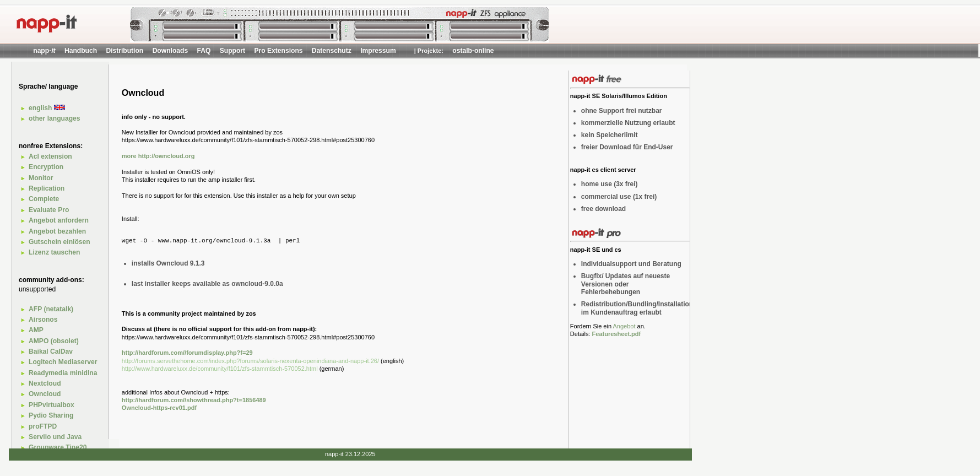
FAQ (204, 51)
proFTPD (43, 426)
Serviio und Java (55, 437)
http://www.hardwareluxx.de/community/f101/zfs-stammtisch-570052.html (220, 369)
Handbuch (81, 51)
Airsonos (43, 320)
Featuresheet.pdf (617, 334)
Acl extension (50, 156)
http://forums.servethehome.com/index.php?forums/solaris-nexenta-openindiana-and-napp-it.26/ (251, 361)
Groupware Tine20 (58, 447)
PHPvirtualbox (52, 405)
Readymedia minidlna (63, 373)
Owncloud (45, 394)
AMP (36, 330)
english (47, 108)
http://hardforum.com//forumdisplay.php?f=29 (187, 353)
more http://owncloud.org (158, 156)
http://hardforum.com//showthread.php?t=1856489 (194, 400)
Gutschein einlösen (59, 242)
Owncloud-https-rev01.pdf (159, 408)
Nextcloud (45, 383)
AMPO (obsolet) (54, 341)
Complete (44, 199)
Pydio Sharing (51, 415)
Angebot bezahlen (57, 231)
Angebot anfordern (59, 220)
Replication (47, 188)
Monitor (41, 178)
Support (232, 51)
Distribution (124, 51)
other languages (54, 118)
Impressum (378, 51)
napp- (44, 51)
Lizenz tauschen (54, 252)
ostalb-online (473, 51)
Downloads (170, 51)
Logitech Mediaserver (63, 362)
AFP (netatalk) (51, 309)
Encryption (46, 167)
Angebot (624, 326)
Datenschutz (332, 51)
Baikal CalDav (51, 351)
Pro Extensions (278, 51)
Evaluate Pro (49, 210)
